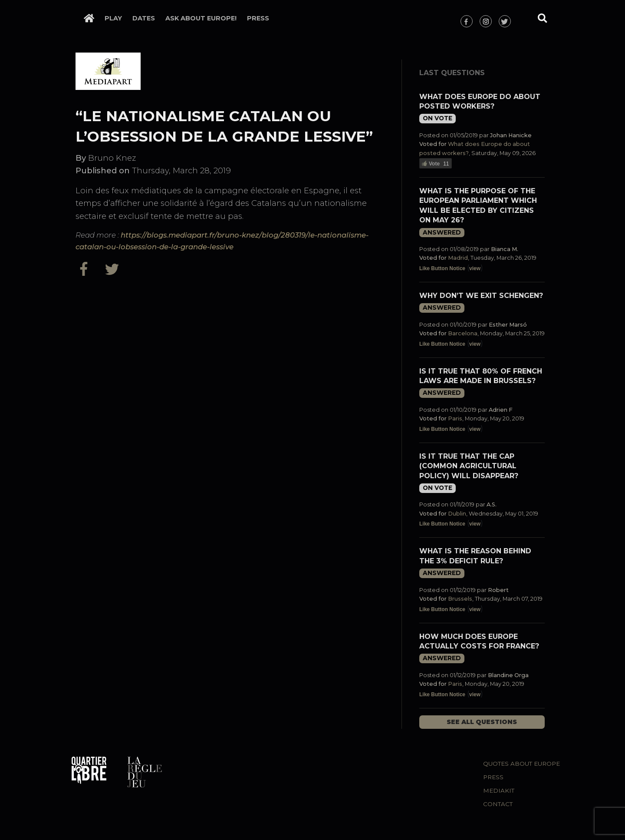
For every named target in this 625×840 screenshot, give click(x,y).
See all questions (482, 722)
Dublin (457, 514)
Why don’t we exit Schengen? (481, 296)
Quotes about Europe (521, 764)
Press (258, 18)
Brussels (460, 599)
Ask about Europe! (201, 18)
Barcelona (463, 333)
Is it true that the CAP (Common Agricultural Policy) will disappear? (469, 466)
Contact (498, 804)
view (475, 268)
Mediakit (499, 790)
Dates (144, 18)
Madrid (458, 258)
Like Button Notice (442, 268)
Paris (455, 418)
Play (113, 18)
